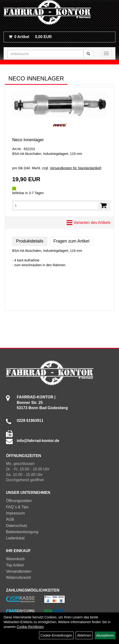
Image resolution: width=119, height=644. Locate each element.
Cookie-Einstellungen (56, 635)
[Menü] (106, 53)
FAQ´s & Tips (17, 507)
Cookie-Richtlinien (30, 627)
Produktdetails (30, 241)
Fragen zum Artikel (71, 241)
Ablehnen (84, 635)
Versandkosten (19, 571)
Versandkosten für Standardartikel (75, 168)
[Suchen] (88, 54)
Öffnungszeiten (19, 501)
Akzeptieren (105, 635)
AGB (10, 519)
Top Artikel (15, 565)
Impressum (15, 513)
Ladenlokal (15, 538)
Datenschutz (17, 526)
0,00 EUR (30, 37)
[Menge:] (56, 205)
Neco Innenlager (28, 140)
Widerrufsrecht (18, 578)
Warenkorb (15, 559)
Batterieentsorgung (22, 532)
